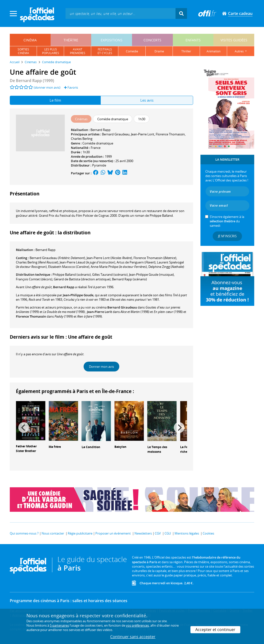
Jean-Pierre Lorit (143, 134)
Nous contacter (53, 533)
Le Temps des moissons (157, 449)
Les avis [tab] (147, 100)
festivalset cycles (105, 51)
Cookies (208, 533)
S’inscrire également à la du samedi (227, 221)
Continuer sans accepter (133, 637)
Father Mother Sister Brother (26, 449)
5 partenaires (59, 625)
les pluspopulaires (51, 51)
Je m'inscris (227, 236)
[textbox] (121, 13)
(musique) (151, 274)
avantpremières (78, 51)
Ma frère (55, 447)
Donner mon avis (101, 367)
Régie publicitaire (80, 533)
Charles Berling (82, 139)
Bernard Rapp (100, 130)
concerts (152, 40)
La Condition (91, 447)
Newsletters (143, 533)
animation (214, 51)
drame (159, 51)
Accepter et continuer (215, 630)
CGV (158, 533)
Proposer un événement (113, 533)
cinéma (30, 40)
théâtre (71, 40)
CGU (168, 533)
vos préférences (137, 625)
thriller (186, 51)
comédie (132, 51)
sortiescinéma (23, 51)
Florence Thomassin (170, 134)
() (57, 258)
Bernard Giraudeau (116, 134)
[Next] (179, 428)
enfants (193, 40)
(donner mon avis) (47, 87)
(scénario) (110, 274)
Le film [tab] (55, 100)
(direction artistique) (82, 279)
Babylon (120, 447)
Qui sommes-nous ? (24, 533)
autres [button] (240, 51)
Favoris (71, 87)
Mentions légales (187, 533)
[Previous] (24, 428)
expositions (112, 40)
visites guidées (234, 40)
